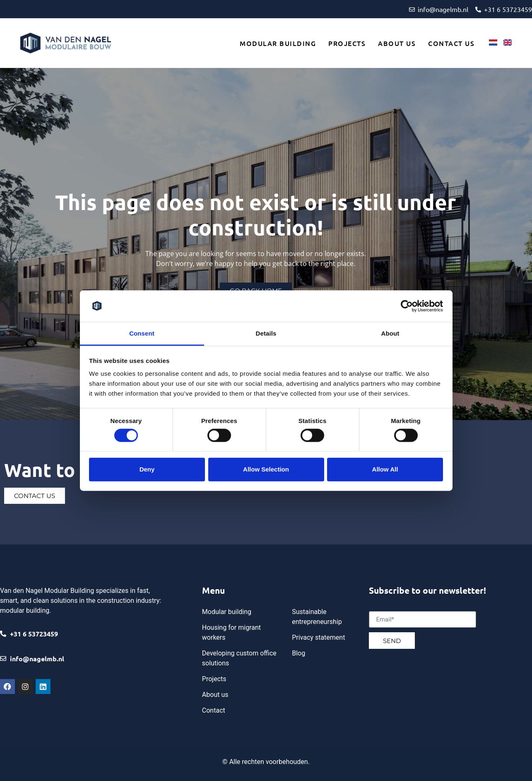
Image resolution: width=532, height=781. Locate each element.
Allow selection (266, 469)
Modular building (278, 43)
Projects (347, 43)
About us (397, 43)
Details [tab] (266, 333)
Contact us (451, 43)
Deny (147, 469)
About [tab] (390, 333)
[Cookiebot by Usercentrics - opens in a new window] (407, 306)
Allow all (385, 469)
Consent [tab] (142, 333)
